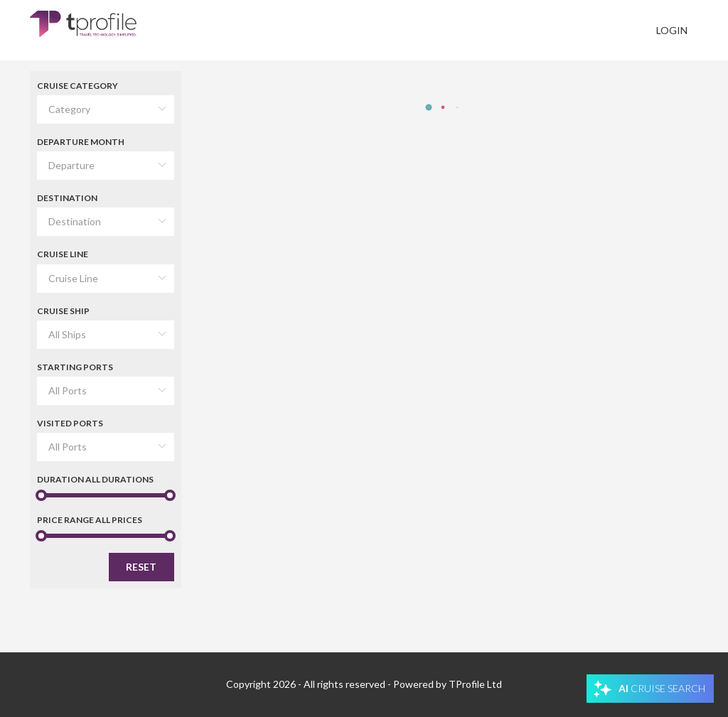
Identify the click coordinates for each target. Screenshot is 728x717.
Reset (141, 567)
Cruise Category (77, 86)
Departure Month (81, 142)
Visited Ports (70, 423)
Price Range (90, 520)
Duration (95, 479)
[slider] (106, 495)
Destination (67, 198)
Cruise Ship (63, 311)
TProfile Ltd (475, 684)
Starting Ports (75, 367)
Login (672, 30)
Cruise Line (63, 254)
